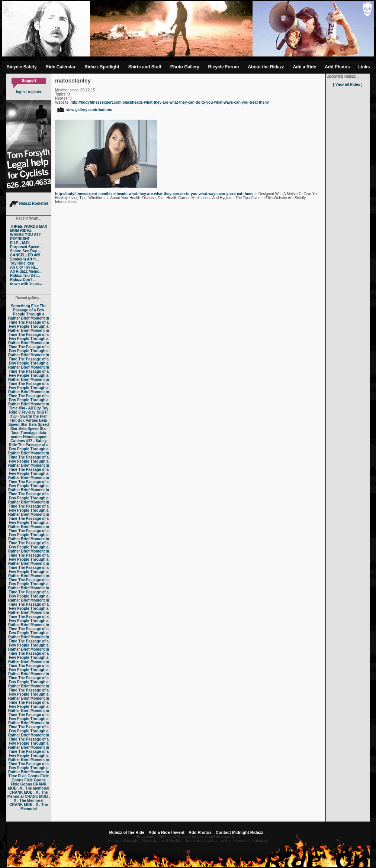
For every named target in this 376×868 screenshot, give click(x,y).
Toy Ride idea (22, 263)
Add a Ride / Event (166, 832)
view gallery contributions (84, 110)
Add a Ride (304, 67)
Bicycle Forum (224, 67)
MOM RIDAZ (21, 231)
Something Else (25, 306)
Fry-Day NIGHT (35, 412)
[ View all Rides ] (348, 85)
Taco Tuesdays (24, 433)
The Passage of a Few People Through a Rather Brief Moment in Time (29, 314)
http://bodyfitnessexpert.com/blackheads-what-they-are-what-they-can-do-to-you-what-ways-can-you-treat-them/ (170, 102)
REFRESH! (20, 239)
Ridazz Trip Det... (25, 276)
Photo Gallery (185, 67)
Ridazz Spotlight (102, 67)
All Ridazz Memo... (26, 271)
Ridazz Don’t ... (23, 280)
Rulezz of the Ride (127, 832)
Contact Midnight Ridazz (240, 832)
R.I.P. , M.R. (20, 243)
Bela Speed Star (28, 422)
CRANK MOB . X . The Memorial (28, 786)
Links (364, 67)
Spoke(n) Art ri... (24, 259)
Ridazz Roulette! (29, 203)
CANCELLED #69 (25, 255)
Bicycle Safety (21, 67)
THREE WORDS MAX (29, 226)
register (35, 92)
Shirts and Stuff (145, 67)
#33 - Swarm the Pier (29, 416)
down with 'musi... (26, 284)
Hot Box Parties (24, 420)
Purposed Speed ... (27, 247)
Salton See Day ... (25, 251)
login (20, 92)
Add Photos (337, 67)
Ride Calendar (61, 67)
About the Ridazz (266, 67)
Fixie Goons (29, 776)
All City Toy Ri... (24, 267)
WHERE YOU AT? (25, 235)
